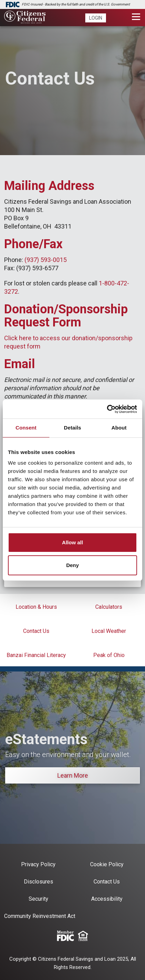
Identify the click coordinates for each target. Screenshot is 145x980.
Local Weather (109, 631)
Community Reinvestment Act (40, 916)
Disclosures (38, 882)
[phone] (114, 18)
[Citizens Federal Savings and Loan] (25, 18)
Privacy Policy (38, 864)
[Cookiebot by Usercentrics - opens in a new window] (107, 409)
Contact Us (36, 631)
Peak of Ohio (109, 655)
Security (38, 899)
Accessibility (107, 899)
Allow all (73, 542)
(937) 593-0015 (46, 260)
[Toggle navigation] (136, 17)
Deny (73, 565)
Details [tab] (72, 428)
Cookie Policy (107, 864)
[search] (124, 18)
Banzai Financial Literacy (36, 655)
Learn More (73, 775)
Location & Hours (36, 607)
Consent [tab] (26, 428)
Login (96, 18)
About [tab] (119, 428)
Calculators (109, 607)
